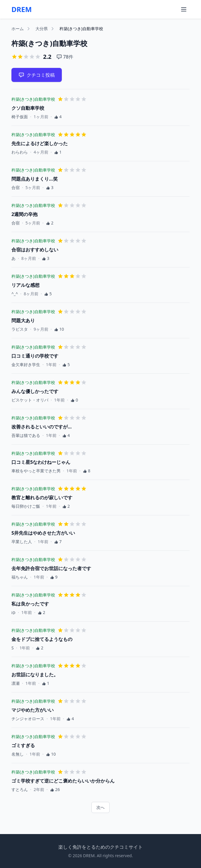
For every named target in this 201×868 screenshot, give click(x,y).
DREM (22, 9)
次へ (100, 807)
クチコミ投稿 (37, 75)
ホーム (18, 29)
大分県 (42, 29)
